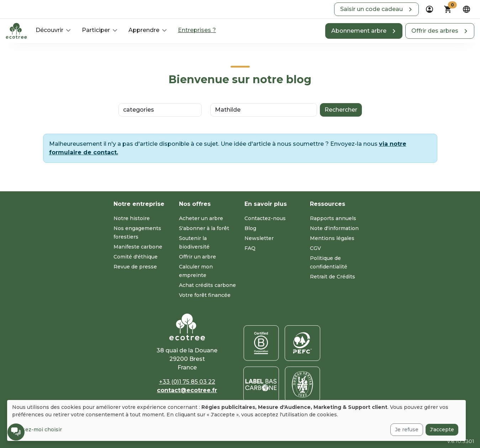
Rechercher (341, 110)
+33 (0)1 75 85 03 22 (187, 382)
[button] (376, 9)
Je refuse (407, 430)
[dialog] (236, 420)
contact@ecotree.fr (187, 390)
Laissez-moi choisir (37, 430)
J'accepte (442, 430)
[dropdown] (429, 9)
